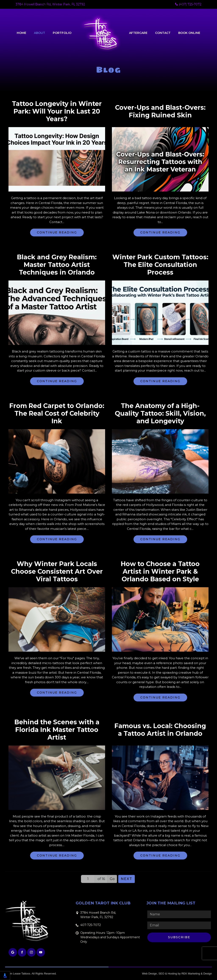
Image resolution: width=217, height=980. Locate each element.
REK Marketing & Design (197, 974)
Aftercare (138, 33)
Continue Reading (57, 232)
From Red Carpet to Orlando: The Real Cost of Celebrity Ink (57, 414)
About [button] (40, 33)
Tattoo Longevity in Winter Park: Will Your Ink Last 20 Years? (57, 111)
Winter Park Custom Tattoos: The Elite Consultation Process (160, 265)
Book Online (189, 33)
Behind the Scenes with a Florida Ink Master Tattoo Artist (57, 730)
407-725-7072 (91, 925)
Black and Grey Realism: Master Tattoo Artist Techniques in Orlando (57, 265)
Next (127, 879)
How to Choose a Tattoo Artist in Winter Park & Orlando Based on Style (160, 572)
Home (22, 33)
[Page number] (88, 879)
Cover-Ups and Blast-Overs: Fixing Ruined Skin (160, 111)
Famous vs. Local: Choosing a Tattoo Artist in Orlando (160, 730)
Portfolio (62, 33)
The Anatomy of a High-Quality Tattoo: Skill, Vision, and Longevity (160, 414)
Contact (163, 33)
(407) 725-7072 (188, 4)
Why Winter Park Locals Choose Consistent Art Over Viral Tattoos (57, 572)
